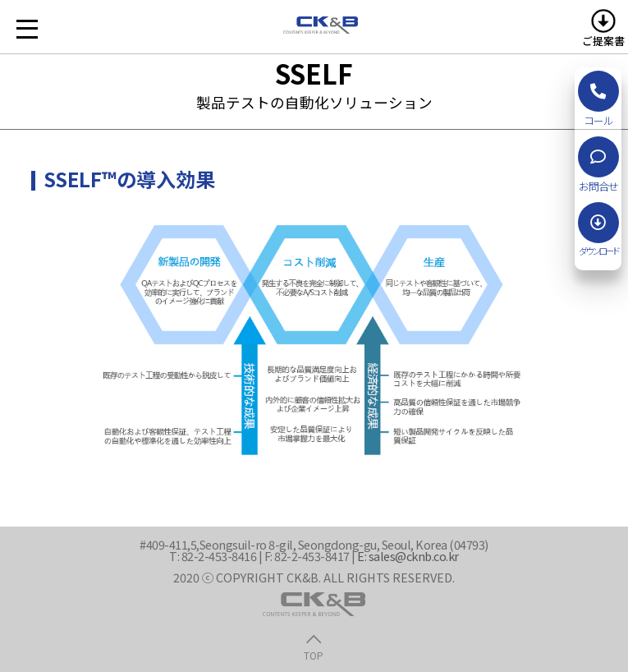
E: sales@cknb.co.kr (408, 556)
